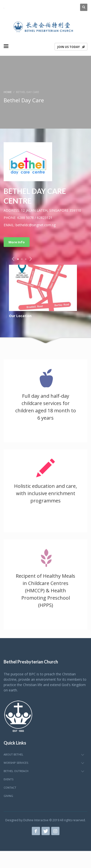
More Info (17, 242)
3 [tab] (26, 259)
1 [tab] (18, 259)
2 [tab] (22, 259)
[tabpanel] (45, 291)
